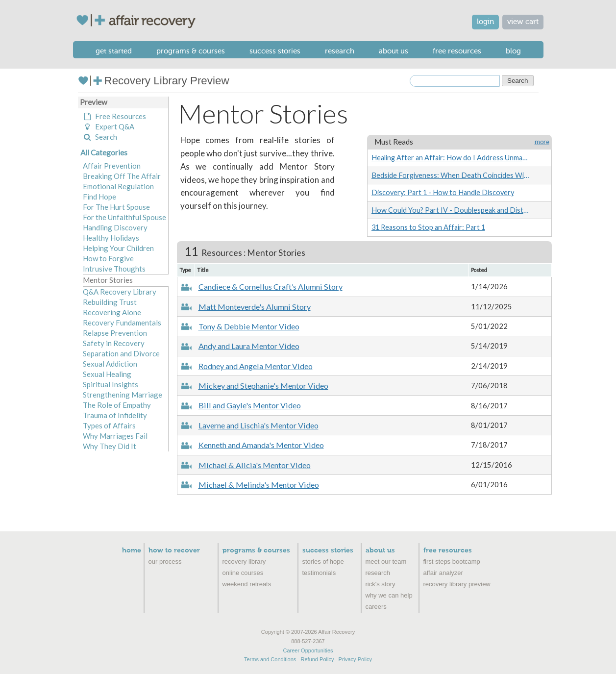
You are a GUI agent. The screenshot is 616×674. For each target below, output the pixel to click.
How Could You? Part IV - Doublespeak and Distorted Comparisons (450, 210)
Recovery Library (244, 562)
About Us (394, 51)
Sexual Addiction (110, 364)
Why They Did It (110, 446)
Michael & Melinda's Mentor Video (259, 485)
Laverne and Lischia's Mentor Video (259, 425)
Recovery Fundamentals (122, 323)
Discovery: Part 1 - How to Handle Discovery (443, 192)
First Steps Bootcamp (452, 562)
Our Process (165, 562)
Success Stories (275, 51)
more (542, 142)
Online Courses (243, 573)
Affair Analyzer (443, 573)
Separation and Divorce (121, 353)
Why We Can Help (389, 595)
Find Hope (99, 197)
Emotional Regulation (118, 186)
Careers (376, 607)
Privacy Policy (355, 659)
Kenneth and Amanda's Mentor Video (261, 445)
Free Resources (457, 51)
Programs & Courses (191, 51)
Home (132, 550)
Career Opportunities (308, 650)
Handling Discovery (115, 227)
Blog (513, 51)
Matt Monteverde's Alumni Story (255, 307)
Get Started (114, 51)
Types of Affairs (109, 425)
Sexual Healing (107, 374)
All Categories (104, 152)
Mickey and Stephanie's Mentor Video (263, 386)
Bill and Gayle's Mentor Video (250, 405)
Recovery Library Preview (154, 81)
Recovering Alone (112, 312)
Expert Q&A (109, 126)
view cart (523, 22)
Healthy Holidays (111, 238)
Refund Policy (318, 659)
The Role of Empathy (117, 405)
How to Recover (174, 550)
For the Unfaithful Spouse (124, 217)
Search (100, 137)
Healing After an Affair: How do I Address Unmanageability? (450, 158)
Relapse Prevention (115, 333)
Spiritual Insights (111, 384)
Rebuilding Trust (110, 302)
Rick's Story (381, 584)
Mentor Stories (108, 280)
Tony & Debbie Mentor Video (249, 326)
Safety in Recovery (114, 343)
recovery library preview (457, 584)
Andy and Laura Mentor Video (249, 346)
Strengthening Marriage (123, 395)
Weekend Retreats (247, 584)
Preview (94, 102)
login (485, 22)
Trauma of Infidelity (115, 415)
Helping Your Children (118, 248)
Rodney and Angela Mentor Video (256, 366)
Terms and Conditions (270, 659)
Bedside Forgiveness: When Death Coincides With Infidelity (450, 175)
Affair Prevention (112, 166)
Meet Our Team (386, 562)
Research (340, 51)
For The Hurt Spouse (116, 207)
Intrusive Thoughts (114, 269)
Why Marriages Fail (115, 436)
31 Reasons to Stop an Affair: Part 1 (428, 227)
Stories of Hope (323, 562)
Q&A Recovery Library (120, 292)
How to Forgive (108, 258)
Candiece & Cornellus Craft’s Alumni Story (271, 287)
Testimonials (319, 573)
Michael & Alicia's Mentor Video (255, 465)
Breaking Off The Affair (122, 176)
